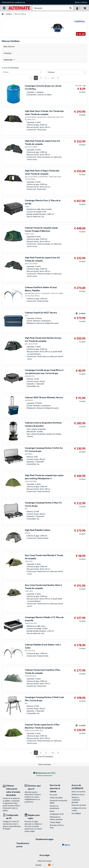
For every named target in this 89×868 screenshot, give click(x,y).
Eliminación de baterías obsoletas (56, 818)
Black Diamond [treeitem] (9, 47)
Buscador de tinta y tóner (57, 826)
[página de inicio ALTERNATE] (19, 8)
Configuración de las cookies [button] (79, 809)
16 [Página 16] (53, 78)
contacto (84, 2)
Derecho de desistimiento (55, 807)
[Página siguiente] (58, 78)
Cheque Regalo (55, 822)
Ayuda (77, 2)
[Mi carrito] (85, 8)
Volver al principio (45, 764)
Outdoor (9, 14)
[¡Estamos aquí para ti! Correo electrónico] (34, 787)
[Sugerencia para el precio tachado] (77, 313)
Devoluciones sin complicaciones (13, 2)
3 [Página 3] (46, 78)
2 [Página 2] (41, 78)
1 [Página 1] (36, 78)
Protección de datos (79, 805)
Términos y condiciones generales (76, 800)
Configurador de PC (57, 814)
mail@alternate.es (31, 799)
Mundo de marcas (78, 794)
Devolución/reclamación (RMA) (57, 802)
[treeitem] (44, 60)
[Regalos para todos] (34, 817)
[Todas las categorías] (4, 8)
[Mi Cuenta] (78, 8)
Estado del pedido (56, 798)
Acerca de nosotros (79, 792)
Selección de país (44, 861)
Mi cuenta (53, 795)
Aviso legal (44, 855)
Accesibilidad (76, 813)
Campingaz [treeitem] (7, 53)
